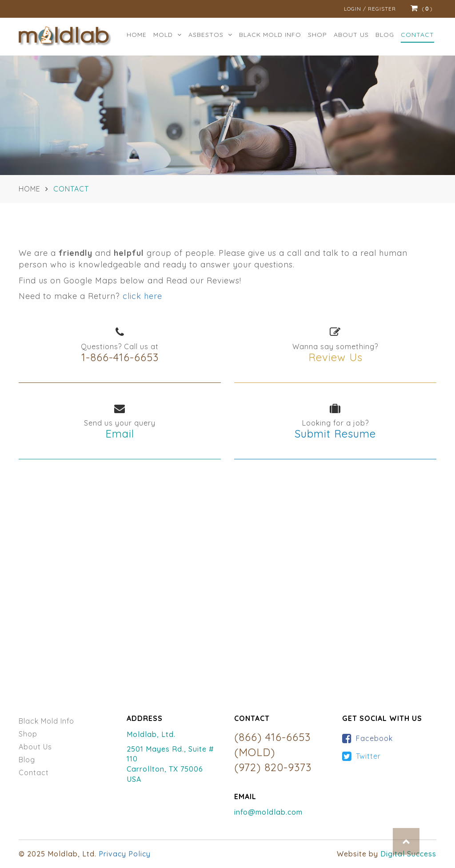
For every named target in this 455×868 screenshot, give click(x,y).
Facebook (374, 738)
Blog (385, 35)
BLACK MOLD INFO (270, 35)
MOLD (168, 35)
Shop (317, 35)
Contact (417, 35)
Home (137, 35)
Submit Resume (335, 434)
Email (120, 434)
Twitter (368, 756)
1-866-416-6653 (120, 357)
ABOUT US (351, 35)
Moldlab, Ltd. (151, 734)
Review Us (335, 357)
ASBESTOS (210, 35)
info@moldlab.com (268, 812)
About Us (35, 747)
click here (142, 296)
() (422, 9)
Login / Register (370, 9)
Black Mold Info (46, 721)
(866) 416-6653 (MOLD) (272, 745)
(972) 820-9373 (273, 767)
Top (406, 841)
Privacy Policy (125, 854)
